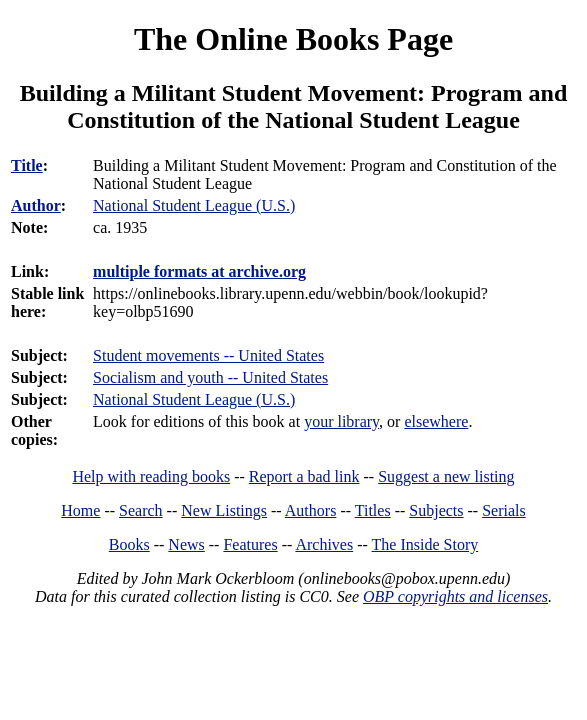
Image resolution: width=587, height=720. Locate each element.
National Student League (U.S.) (194, 399)
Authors (311, 510)
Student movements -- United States (208, 355)
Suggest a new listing (446, 476)
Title (27, 165)
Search (141, 510)
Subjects (436, 510)
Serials (504, 510)
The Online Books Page (293, 39)
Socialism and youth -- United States (210, 377)
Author (36, 205)
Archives (324, 544)
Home (80, 510)
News (186, 544)
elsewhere (436, 421)
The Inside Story (425, 544)
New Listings (224, 510)
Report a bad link (304, 476)
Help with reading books (151, 476)
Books (129, 544)
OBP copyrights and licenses (455, 596)
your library (341, 421)
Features (250, 544)
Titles (373, 510)
